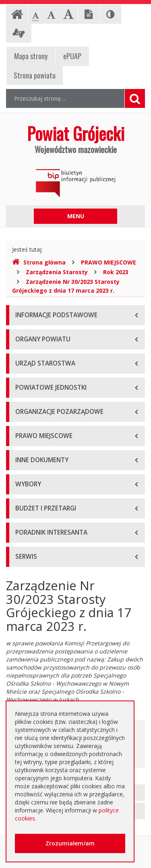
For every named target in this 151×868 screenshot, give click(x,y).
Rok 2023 (116, 272)
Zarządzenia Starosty (57, 272)
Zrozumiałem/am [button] (70, 843)
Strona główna (39, 262)
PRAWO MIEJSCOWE (109, 262)
